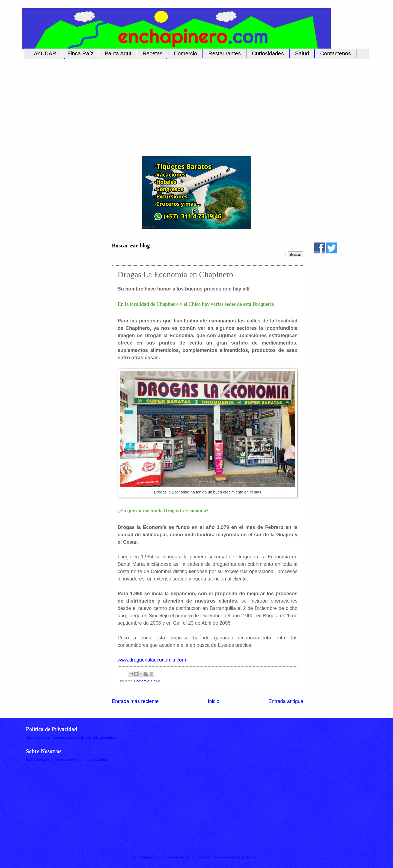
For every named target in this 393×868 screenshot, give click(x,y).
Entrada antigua (286, 701)
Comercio (186, 53)
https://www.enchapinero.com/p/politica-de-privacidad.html (71, 737)
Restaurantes (224, 53)
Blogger (252, 857)
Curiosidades (268, 53)
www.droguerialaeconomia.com (152, 660)
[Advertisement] (191, 104)
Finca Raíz (81, 53)
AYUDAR (45, 53)
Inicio (213, 701)
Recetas (152, 53)
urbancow (203, 857)
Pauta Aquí (118, 53)
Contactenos (335, 53)
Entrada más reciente (135, 701)
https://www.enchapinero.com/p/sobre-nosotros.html (66, 760)
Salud (302, 53)
